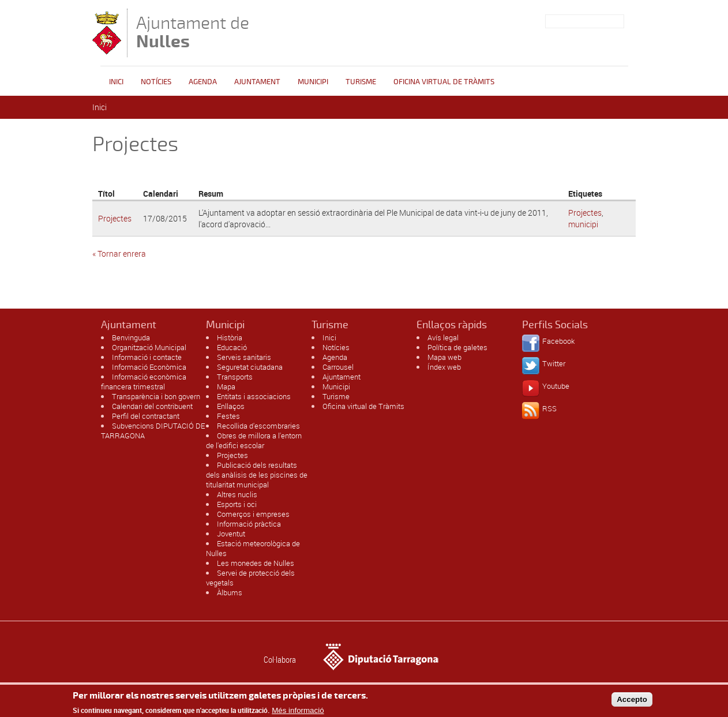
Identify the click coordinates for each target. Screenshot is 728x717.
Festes (228, 416)
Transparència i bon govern (156, 396)
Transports (235, 377)
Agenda (203, 82)
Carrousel (338, 367)
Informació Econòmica (149, 367)
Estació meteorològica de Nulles (253, 548)
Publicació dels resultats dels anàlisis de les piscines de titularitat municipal (257, 475)
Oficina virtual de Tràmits (363, 406)
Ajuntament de (193, 32)
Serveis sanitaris (244, 357)
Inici (116, 82)
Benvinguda (131, 337)
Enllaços (231, 406)
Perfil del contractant (146, 416)
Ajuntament (257, 82)
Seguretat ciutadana (250, 367)
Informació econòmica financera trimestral (144, 382)
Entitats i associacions (254, 396)
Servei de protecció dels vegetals (250, 578)
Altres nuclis (237, 494)
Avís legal (443, 337)
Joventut (231, 534)
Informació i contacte (147, 357)
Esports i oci (237, 504)
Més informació (298, 712)
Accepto (632, 701)
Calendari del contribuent (152, 406)
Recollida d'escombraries (258, 426)
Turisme (361, 82)
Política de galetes (457, 347)
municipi (583, 224)
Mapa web (444, 357)
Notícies (156, 82)
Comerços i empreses (253, 514)
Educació (232, 347)
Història (230, 337)
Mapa (226, 386)
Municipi (313, 82)
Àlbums (230, 592)
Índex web (444, 367)
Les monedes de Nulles (256, 563)
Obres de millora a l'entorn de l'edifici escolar (254, 440)
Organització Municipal (149, 347)
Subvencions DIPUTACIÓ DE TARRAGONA (153, 431)
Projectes (115, 218)
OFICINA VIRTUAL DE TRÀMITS (444, 82)
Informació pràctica (249, 524)
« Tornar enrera (119, 254)
